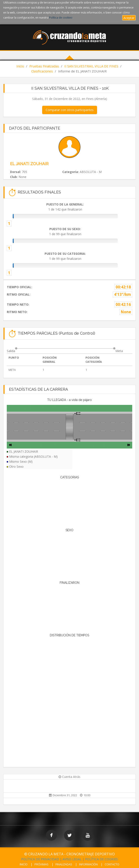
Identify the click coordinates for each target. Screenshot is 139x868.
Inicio (20, 66)
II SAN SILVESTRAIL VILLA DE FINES (91, 66)
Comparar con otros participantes (70, 110)
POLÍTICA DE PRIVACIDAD (40, 859)
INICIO (24, 864)
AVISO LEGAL (72, 859)
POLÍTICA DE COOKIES (101, 859)
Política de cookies (61, 18)
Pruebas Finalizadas (44, 66)
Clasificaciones (42, 71)
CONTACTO (112, 864)
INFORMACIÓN (88, 864)
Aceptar (129, 18)
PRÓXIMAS (42, 864)
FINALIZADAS (64, 864)
